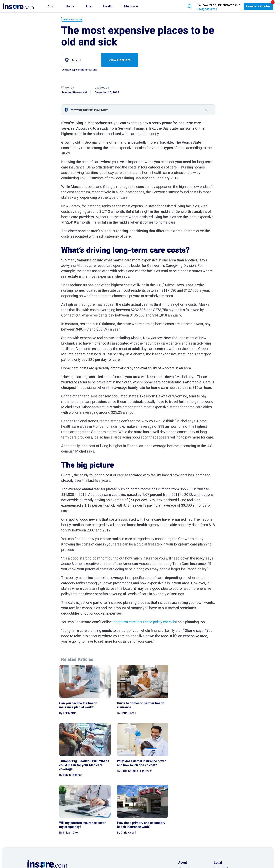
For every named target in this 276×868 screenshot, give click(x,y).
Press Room (186, 832)
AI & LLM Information (191, 838)
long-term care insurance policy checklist (145, 622)
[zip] (80, 60)
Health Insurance (72, 19)
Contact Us (185, 821)
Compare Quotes (258, 6)
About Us (184, 815)
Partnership (185, 826)
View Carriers (119, 60)
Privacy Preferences (226, 826)
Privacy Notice (223, 815)
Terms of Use (222, 821)
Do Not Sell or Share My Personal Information (228, 834)
